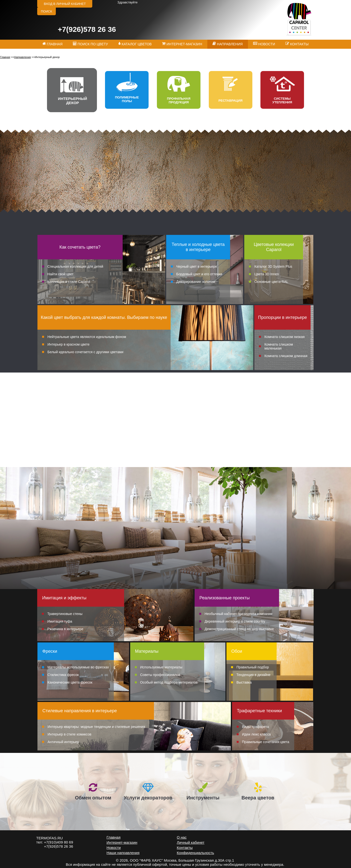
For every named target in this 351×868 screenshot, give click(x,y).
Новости (114, 848)
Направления (22, 57)
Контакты (185, 848)
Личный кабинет (191, 842)
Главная (5, 57)
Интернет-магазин (122, 842)
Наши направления (123, 853)
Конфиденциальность (195, 853)
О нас (182, 837)
